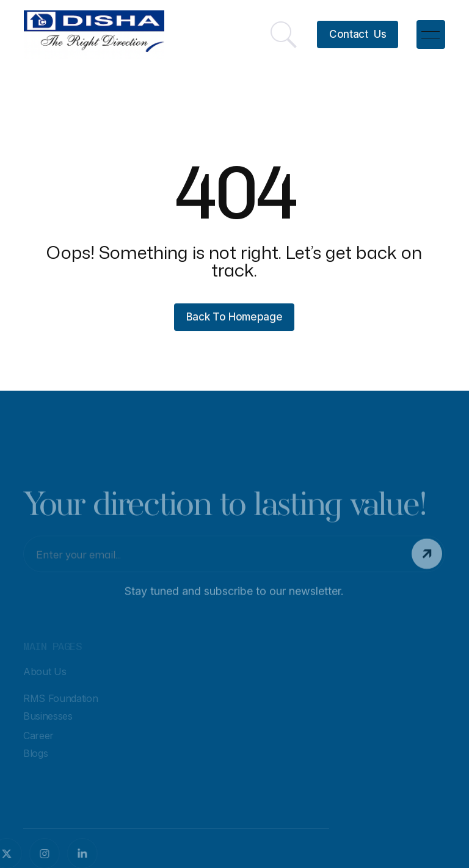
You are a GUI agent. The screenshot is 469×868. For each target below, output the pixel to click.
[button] (431, 34)
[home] (94, 34)
